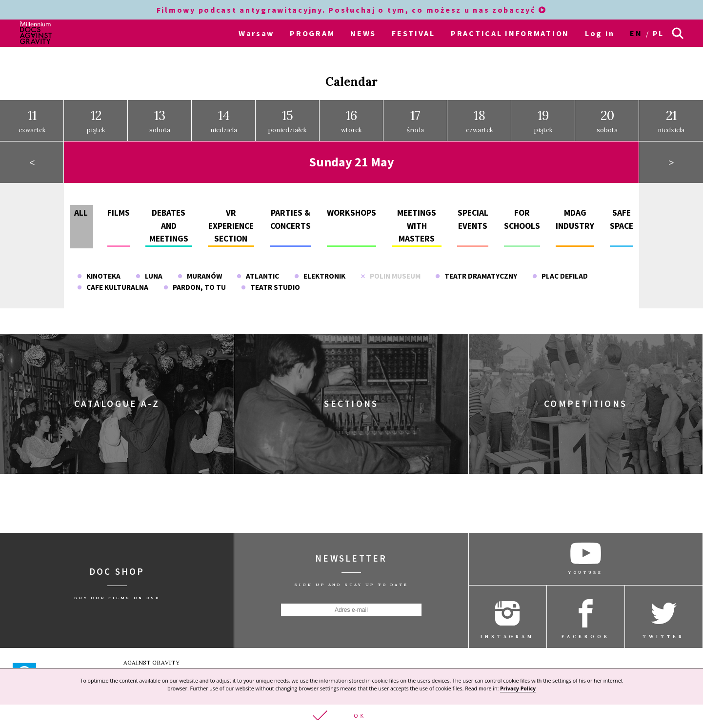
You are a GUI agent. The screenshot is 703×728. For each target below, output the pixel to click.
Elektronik (320, 270)
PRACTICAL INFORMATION (510, 33)
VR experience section (231, 220)
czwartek (32, 115)
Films (119, 207)
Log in (600, 33)
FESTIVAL (413, 33)
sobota (160, 115)
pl (658, 33)
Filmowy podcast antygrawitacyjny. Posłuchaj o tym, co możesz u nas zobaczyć (351, 10)
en (636, 33)
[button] (351, 716)
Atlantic (258, 270)
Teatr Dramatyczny (476, 270)
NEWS (363, 33)
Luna (149, 270)
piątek (96, 115)
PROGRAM (312, 33)
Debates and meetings (169, 220)
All (81, 207)
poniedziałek (288, 115)
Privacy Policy (518, 688)
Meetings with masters (417, 220)
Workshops (351, 207)
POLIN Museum (391, 270)
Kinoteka (99, 270)
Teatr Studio (271, 281)
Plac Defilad (560, 270)
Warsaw (256, 33)
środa (415, 115)
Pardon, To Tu (195, 281)
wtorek (351, 115)
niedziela (224, 115)
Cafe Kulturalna (113, 281)
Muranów (200, 270)
